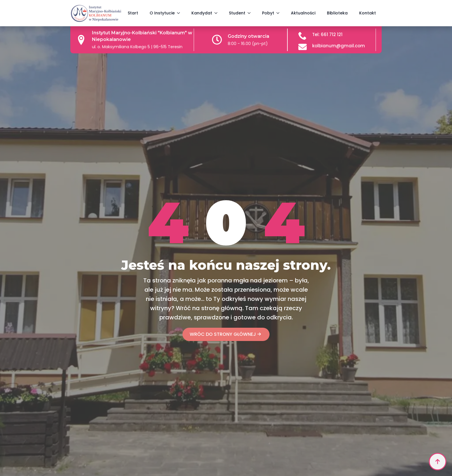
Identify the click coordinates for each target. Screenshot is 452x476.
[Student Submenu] (251, 13)
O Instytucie (162, 13)
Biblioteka (337, 13)
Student (237, 13)
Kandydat (202, 13)
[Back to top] (438, 462)
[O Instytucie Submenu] (180, 13)
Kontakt (368, 13)
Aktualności (303, 13)
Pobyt (268, 13)
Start (133, 13)
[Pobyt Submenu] (280, 13)
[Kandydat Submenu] (218, 13)
